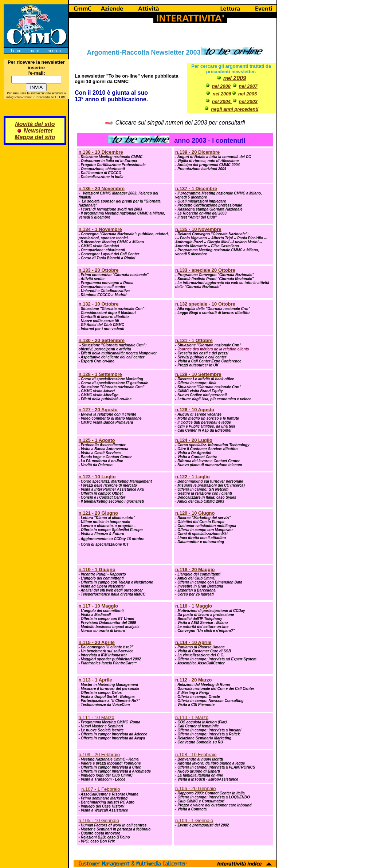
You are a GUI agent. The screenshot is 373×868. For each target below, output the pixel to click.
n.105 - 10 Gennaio (99, 820)
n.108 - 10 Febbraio (196, 755)
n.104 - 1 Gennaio (194, 820)
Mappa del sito (35, 137)
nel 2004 (222, 101)
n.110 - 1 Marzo (192, 717)
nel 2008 (221, 86)
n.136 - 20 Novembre (102, 188)
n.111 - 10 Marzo (97, 717)
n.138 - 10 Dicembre (101, 152)
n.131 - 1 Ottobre (194, 340)
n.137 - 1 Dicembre (196, 188)
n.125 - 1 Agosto (97, 440)
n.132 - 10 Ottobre (99, 304)
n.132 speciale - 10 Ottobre (205, 304)
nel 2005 (248, 94)
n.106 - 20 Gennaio (195, 788)
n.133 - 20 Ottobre (99, 270)
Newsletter (38, 131)
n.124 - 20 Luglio (194, 440)
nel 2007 (248, 86)
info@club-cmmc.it (20, 97)
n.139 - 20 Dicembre (197, 152)
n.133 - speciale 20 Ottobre (205, 270)
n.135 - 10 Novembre (198, 229)
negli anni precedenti (235, 109)
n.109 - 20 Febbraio (99, 755)
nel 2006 (222, 94)
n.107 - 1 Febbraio (101, 789)
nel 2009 (235, 78)
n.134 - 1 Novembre (100, 229)
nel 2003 (248, 101)
